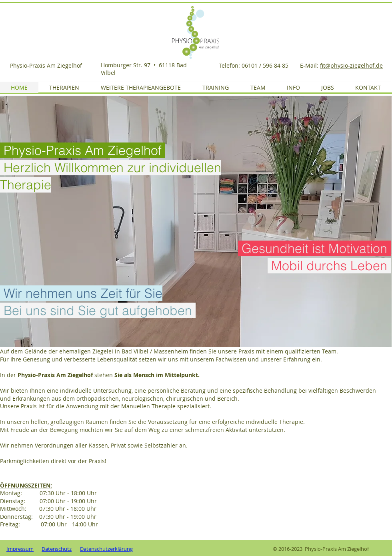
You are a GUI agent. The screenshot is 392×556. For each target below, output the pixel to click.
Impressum (20, 549)
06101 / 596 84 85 (266, 65)
